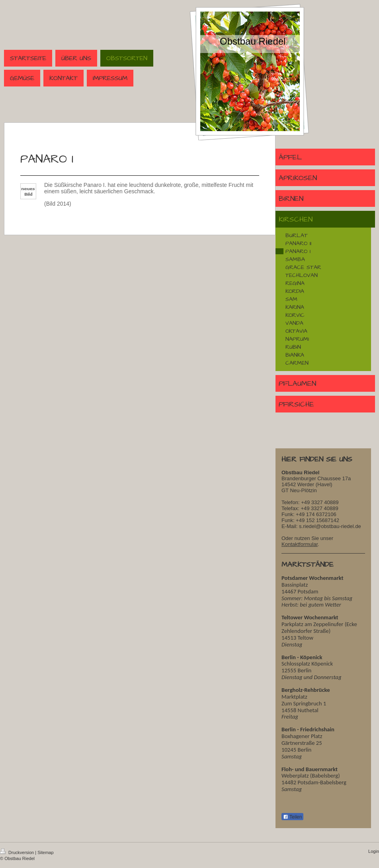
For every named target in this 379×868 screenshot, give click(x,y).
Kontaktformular (300, 544)
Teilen (292, 817)
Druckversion (18, 852)
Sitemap (45, 852)
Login (374, 851)
